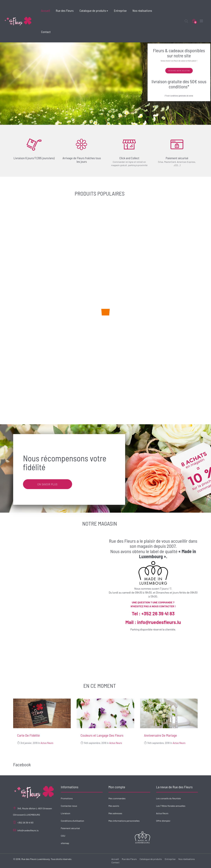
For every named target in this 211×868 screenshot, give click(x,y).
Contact (115, 862)
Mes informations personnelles (124, 821)
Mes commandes (117, 798)
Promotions (67, 798)
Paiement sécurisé (70, 828)
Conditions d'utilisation (73, 821)
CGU (63, 836)
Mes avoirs (114, 806)
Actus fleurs (47, 743)
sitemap (65, 843)
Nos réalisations (187, 859)
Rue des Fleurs (129, 859)
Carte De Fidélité (28, 735)
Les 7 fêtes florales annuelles (171, 806)
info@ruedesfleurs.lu (28, 830)
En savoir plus (48, 484)
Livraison (66, 813)
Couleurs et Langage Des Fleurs (102, 735)
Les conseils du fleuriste (169, 798)
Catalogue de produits (151, 859)
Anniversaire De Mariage (160, 735)
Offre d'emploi (163, 821)
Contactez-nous (69, 806)
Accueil (115, 859)
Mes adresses (115, 813)
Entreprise (170, 859)
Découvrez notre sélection (179, 71)
